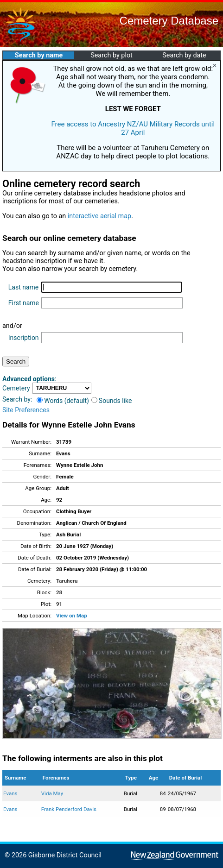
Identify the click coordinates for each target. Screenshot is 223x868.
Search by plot (111, 55)
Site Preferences (26, 410)
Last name (23, 287)
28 (59, 592)
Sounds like (112, 401)
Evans (10, 793)
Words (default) (63, 401)
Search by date (184, 55)
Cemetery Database (169, 21)
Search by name (39, 55)
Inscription (24, 338)
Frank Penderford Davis (69, 809)
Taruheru (67, 581)
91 (59, 604)
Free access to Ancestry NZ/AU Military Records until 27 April (133, 128)
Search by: (17, 399)
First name (24, 303)
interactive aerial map (99, 216)
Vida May (52, 793)
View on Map (72, 616)
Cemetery (16, 388)
